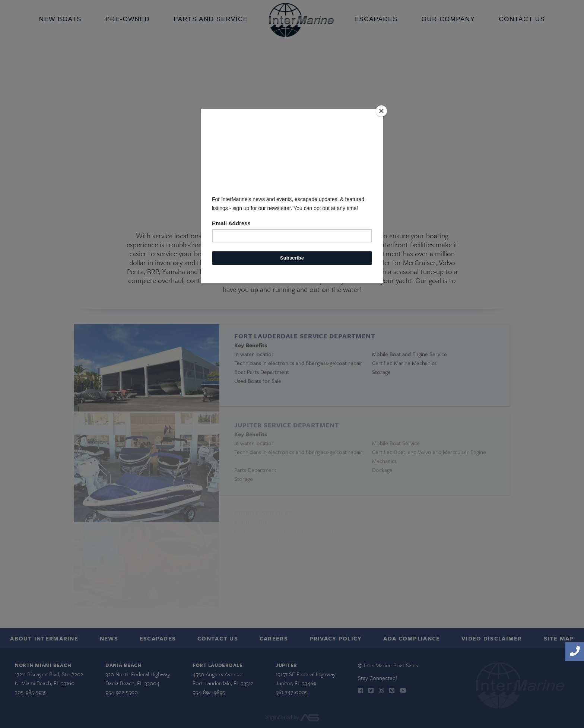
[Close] (381, 111)
